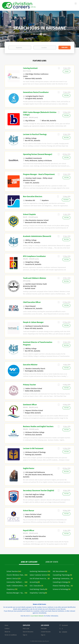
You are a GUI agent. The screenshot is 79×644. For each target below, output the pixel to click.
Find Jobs (65, 47)
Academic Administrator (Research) (37, 236)
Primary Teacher (29, 385)
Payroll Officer (29, 531)
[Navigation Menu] (76, 3)
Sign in (25, 635)
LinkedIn (64, 632)
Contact (7, 629)
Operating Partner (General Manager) (38, 154)
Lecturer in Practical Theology (35, 134)
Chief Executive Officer (32, 302)
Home (6, 625)
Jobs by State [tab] (52, 562)
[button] (6, 29)
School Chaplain (29, 214)
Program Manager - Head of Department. (39, 174)
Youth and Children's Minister (35, 278)
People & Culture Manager (33, 322)
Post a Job (26, 629)
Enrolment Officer (30, 405)
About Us (7, 632)
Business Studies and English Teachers (38, 426)
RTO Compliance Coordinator (34, 256)
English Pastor (29, 468)
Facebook (65, 625)
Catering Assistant (30, 68)
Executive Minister (30, 365)
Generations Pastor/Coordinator (36, 92)
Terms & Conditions (11, 635)
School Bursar (29, 511)
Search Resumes (28, 632)
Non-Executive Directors (33, 197)
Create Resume (46, 632)
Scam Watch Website (37, 616)
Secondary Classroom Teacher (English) (39, 491)
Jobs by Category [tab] (29, 562)
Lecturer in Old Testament (33, 448)
